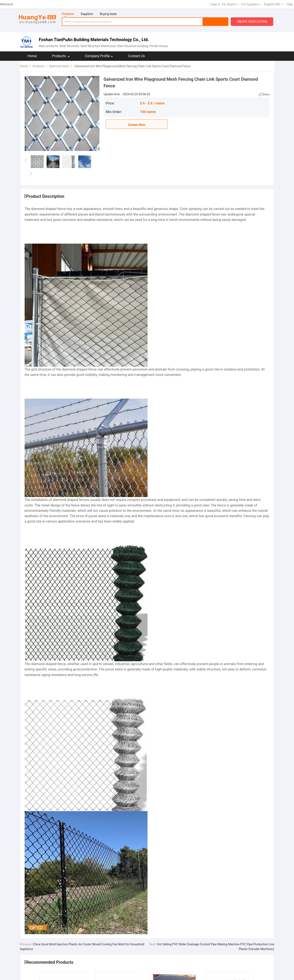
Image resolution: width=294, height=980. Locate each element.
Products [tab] (68, 14)
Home (32, 56)
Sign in (216, 4)
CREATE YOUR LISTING (252, 22)
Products (61, 56)
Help (290, 4)
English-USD (274, 4)
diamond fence (59, 66)
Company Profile (99, 56)
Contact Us (137, 56)
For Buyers (231, 4)
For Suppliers (252, 4)
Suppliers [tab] (87, 14)
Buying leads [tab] (108, 14)
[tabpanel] (145, 22)
